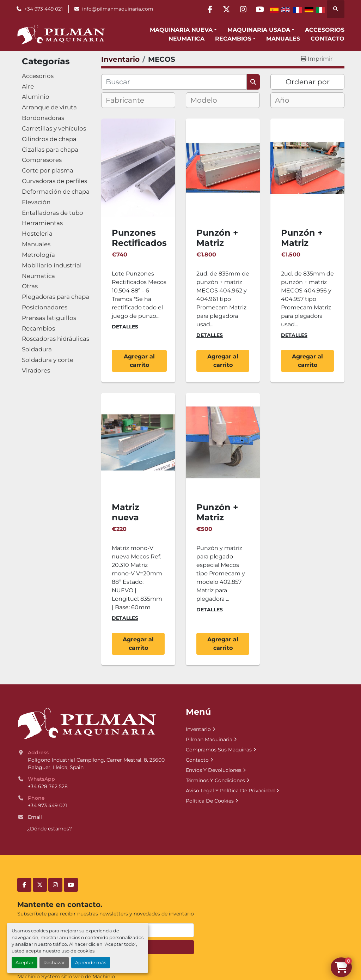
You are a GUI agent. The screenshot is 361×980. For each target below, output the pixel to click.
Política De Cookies (210, 801)
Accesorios (325, 30)
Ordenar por (308, 82)
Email (35, 817)
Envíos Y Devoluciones (214, 770)
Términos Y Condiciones (215, 780)
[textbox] (131, 100)
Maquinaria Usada (259, 30)
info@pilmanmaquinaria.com (118, 9)
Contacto (328, 39)
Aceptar (25, 963)
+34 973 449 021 (44, 9)
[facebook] (205, 9)
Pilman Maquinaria (209, 739)
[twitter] (223, 9)
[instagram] (241, 9)
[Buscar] (174, 82)
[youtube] (259, 9)
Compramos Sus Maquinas (219, 750)
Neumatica (186, 39)
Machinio (104, 976)
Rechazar (54, 963)
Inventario (198, 729)
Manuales (283, 39)
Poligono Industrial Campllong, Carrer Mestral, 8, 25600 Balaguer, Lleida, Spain (97, 764)
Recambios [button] (233, 39)
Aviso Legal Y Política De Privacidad (230, 791)
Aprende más (91, 963)
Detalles (125, 327)
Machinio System (39, 976)
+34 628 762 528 (48, 786)
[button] (183, 30)
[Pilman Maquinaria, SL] (87, 723)
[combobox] (138, 100)
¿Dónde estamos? (50, 829)
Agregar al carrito (139, 361)
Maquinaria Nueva (181, 30)
